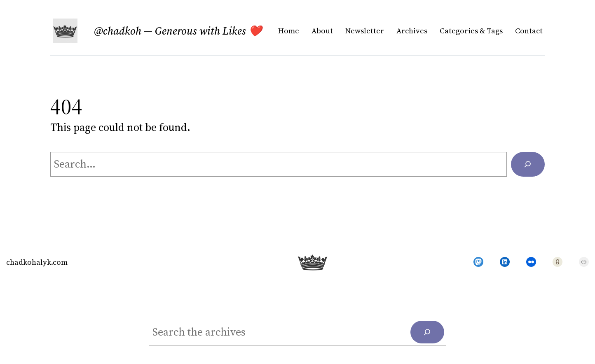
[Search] (528, 164)
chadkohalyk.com (37, 262)
